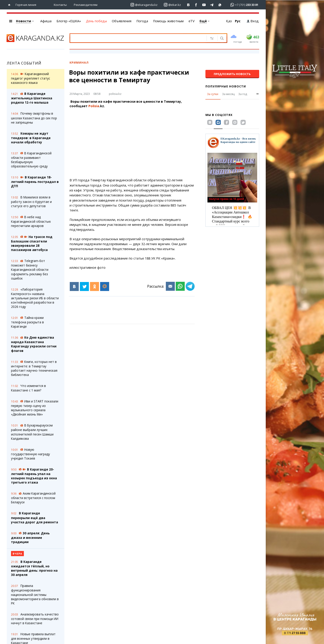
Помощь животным (168, 21)
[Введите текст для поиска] (135, 38)
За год (243, 94)
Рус (238, 21)
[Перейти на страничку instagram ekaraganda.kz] (144, 5)
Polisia (94, 106)
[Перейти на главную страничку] (10, 5)
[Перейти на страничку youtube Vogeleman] (204, 5)
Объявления (122, 21)
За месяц (228, 94)
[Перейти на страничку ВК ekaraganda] (188, 5)
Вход (253, 21)
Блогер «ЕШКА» (69, 21)
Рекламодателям (86, 5)
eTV (192, 21)
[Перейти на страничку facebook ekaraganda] (196, 5)
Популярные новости (226, 86)
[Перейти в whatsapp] (243, 5)
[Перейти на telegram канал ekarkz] (212, 5)
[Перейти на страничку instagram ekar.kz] (172, 5)
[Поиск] (222, 39)
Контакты (60, 5)
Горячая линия (26, 5)
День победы (96, 21)
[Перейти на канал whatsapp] (220, 5)
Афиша (46, 21)
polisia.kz (115, 94)
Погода (142, 21)
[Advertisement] (145, 143)
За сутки (213, 94)
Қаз (229, 21)
